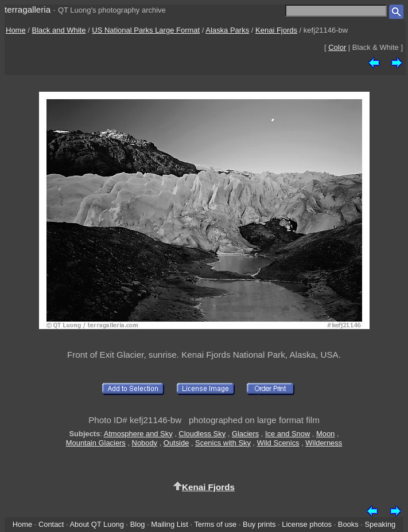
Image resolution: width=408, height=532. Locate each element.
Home (16, 30)
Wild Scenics (278, 443)
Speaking (380, 524)
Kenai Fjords (276, 30)
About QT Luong (96, 524)
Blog (138, 524)
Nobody (145, 443)
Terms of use (215, 524)
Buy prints (259, 524)
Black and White (59, 30)
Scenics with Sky (223, 443)
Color (337, 47)
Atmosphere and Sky (138, 434)
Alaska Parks (227, 30)
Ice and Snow (287, 434)
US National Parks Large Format (146, 30)
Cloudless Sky (202, 434)
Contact (51, 524)
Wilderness (324, 443)
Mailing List (170, 524)
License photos (307, 524)
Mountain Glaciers (96, 443)
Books (348, 524)
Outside (176, 443)
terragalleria (28, 9)
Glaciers (245, 434)
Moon (325, 434)
